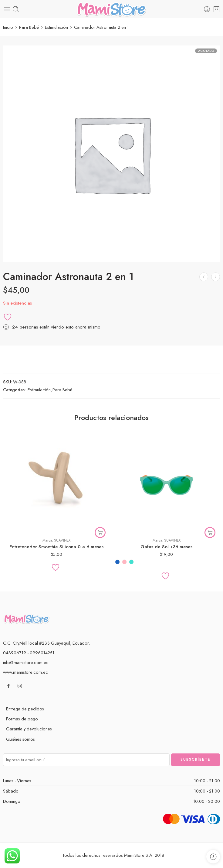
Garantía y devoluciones (29, 729)
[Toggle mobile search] (16, 9)
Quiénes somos (20, 739)
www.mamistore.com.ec (25, 672)
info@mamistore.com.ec (26, 662)
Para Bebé (29, 27)
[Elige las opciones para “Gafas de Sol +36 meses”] (210, 532)
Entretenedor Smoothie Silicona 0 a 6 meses (56, 547)
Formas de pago (22, 719)
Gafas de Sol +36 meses (166, 547)
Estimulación (56, 27)
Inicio (8, 27)
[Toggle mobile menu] (7, 9)
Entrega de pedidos (25, 709)
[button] (100, 532)
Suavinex (62, 540)
